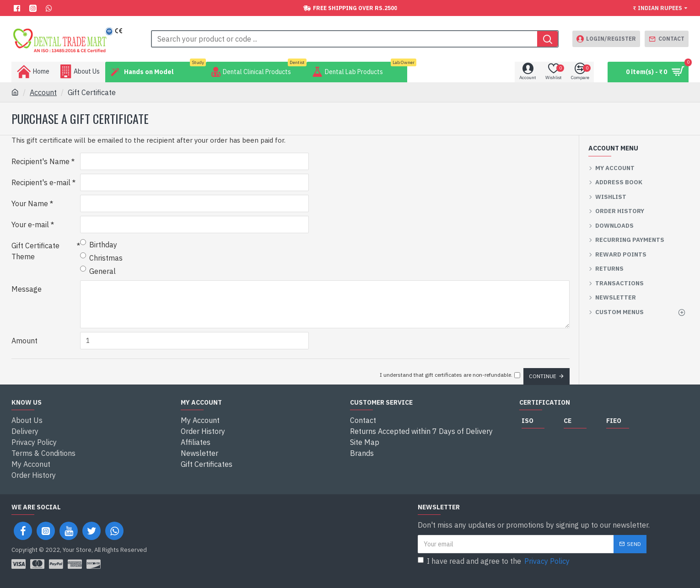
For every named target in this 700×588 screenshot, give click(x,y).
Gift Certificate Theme (35, 251)
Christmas (101, 257)
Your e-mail (30, 225)
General (98, 271)
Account (43, 92)
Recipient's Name (40, 161)
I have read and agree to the (494, 561)
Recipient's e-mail (41, 182)
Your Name (30, 203)
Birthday (99, 244)
